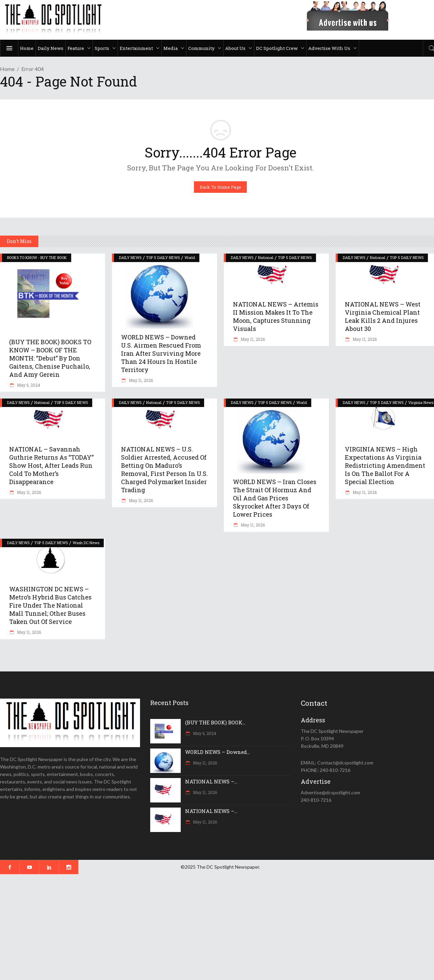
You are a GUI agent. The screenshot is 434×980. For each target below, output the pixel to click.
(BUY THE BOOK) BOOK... (215, 722)
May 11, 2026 (140, 380)
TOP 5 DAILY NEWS (163, 257)
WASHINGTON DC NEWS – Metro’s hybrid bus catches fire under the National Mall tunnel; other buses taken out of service (50, 605)
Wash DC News (86, 543)
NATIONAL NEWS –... (211, 781)
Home (7, 69)
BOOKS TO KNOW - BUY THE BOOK (37, 257)
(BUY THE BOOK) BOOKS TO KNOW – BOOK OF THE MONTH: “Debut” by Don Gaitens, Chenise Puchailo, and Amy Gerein (50, 358)
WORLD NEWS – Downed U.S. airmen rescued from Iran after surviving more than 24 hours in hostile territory (161, 353)
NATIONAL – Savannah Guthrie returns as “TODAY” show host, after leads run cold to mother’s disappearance (51, 465)
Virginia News (421, 402)
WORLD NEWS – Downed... (218, 752)
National (266, 257)
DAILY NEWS (130, 257)
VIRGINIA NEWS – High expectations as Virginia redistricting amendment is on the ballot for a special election (385, 465)
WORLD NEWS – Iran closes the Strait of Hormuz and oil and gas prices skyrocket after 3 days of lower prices (275, 498)
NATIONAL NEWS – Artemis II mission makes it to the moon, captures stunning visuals (276, 316)
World (190, 257)
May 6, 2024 (28, 385)
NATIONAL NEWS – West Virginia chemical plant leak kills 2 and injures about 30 (383, 316)
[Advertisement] (203, 927)
